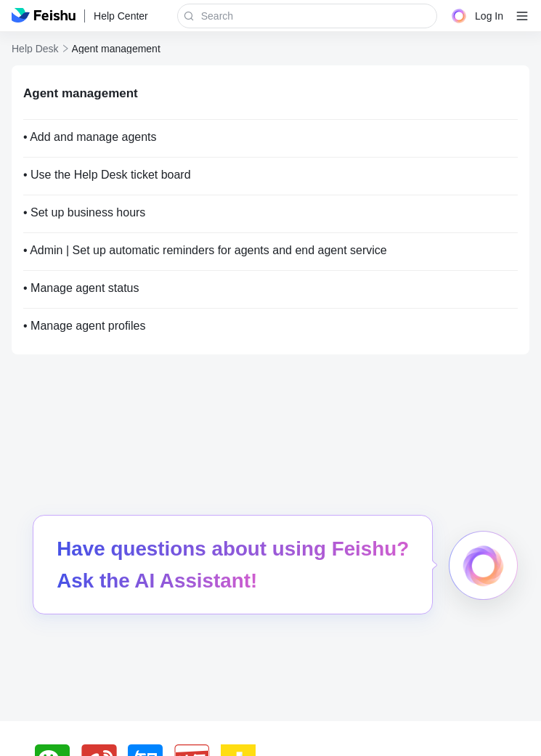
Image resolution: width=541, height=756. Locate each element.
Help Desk (35, 49)
